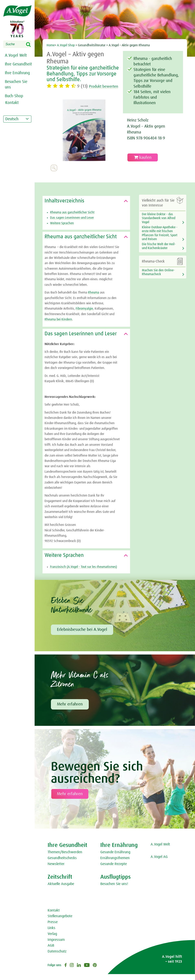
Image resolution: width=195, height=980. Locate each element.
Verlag (52, 940)
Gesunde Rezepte (114, 870)
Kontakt (54, 916)
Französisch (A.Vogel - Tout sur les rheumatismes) (83, 573)
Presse (53, 928)
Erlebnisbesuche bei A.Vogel (82, 636)
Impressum (56, 946)
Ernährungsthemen (115, 864)
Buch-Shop (14, 96)
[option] (84, 136)
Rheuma (94, 298)
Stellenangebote (60, 922)
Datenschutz (57, 957)
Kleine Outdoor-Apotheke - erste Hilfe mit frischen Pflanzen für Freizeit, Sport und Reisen (160, 239)
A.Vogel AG (159, 863)
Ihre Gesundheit (18, 64)
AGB (51, 951)
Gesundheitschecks (62, 864)
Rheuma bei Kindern (58, 325)
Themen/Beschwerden (65, 858)
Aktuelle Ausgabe (61, 890)
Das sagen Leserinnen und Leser (72, 224)
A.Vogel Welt (16, 55)
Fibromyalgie (84, 315)
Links (51, 934)
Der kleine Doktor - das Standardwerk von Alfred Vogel (159, 224)
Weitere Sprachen (62, 229)
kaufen (143, 157)
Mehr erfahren (70, 710)
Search (31, 45)
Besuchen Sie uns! (114, 890)
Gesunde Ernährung (115, 858)
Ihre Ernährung (17, 73)
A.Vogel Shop (66, 45)
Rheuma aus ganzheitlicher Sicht (72, 218)
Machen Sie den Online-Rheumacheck (158, 278)
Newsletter (56, 870)
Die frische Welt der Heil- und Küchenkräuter (159, 252)
